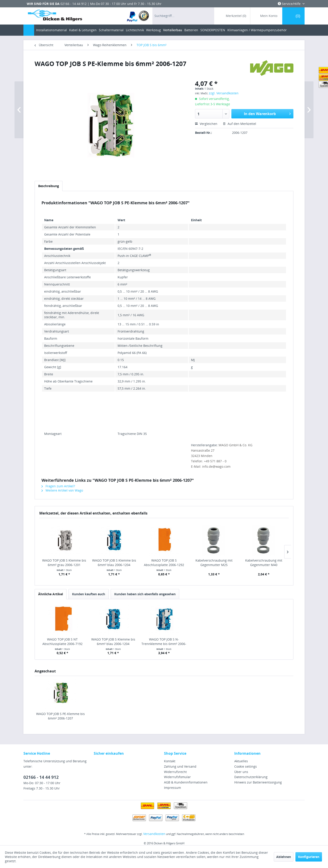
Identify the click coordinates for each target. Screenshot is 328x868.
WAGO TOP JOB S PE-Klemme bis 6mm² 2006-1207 (60, 716)
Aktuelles (241, 761)
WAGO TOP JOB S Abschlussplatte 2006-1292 (164, 563)
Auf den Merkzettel (240, 124)
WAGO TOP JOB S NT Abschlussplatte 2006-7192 (62, 642)
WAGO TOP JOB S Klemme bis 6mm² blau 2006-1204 (114, 563)
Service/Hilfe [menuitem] (290, 4)
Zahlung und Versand (180, 766)
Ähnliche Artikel (51, 594)
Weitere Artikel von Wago (62, 490)
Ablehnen (284, 857)
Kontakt (170, 761)
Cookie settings (246, 766)
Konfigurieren (309, 857)
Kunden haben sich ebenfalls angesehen (145, 594)
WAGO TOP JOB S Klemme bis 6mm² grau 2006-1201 (64, 563)
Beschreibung (49, 186)
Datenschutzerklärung (251, 777)
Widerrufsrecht (175, 772)
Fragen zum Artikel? (58, 486)
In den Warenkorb (267, 113)
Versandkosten (154, 834)
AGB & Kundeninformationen (186, 782)
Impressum (172, 788)
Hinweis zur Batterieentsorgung (258, 782)
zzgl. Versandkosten (224, 93)
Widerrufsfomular (177, 777)
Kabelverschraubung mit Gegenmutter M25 (214, 563)
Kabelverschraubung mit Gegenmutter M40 (264, 563)
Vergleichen (206, 124)
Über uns (241, 772)
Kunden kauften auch (89, 594)
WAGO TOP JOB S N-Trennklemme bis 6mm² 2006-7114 (164, 642)
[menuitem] (138, 16)
